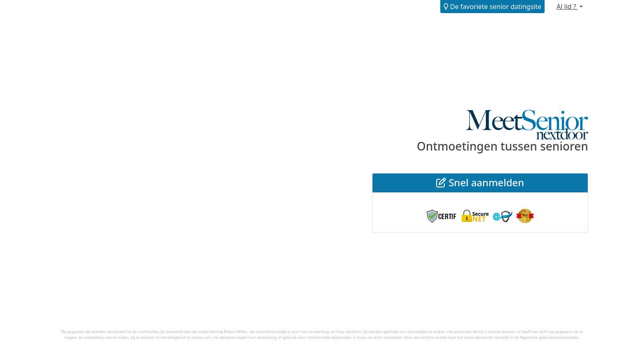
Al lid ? (567, 7)
